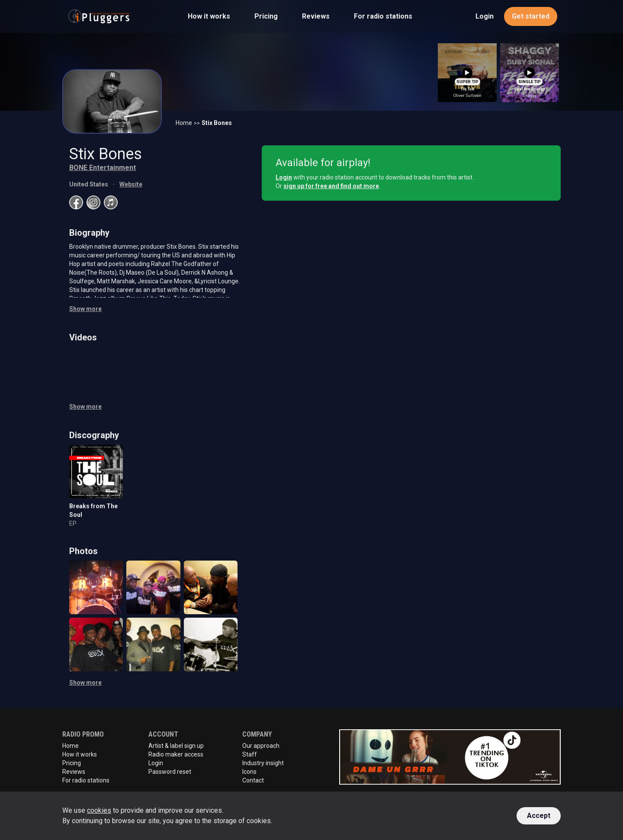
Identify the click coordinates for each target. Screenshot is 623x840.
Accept (539, 816)
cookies (99, 810)
